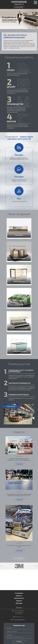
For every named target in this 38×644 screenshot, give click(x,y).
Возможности (19, 592)
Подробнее (20, 463)
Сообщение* (10, 628)
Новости (19, 594)
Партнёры (19, 597)
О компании (19, 587)
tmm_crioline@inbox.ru (19, 613)
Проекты (19, 589)
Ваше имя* (9, 622)
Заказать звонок (19, 7)
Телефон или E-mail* (12, 625)
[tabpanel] (19, 19)
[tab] (29, 28)
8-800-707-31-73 (19, 4)
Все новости (19, 552)
